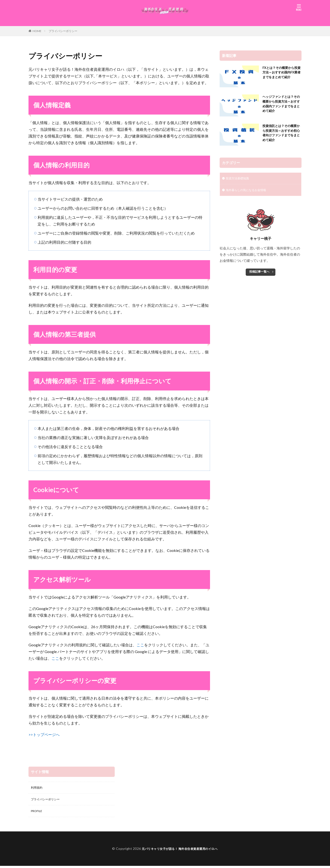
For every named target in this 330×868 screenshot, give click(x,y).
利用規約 (38, 788)
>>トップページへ (44, 734)
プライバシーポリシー (63, 31)
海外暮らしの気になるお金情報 (249, 191)
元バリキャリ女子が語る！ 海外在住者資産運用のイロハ (180, 851)
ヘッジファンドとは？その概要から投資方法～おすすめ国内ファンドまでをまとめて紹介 (280, 105)
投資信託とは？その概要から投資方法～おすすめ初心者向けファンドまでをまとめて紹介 (280, 134)
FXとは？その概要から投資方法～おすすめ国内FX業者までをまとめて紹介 (281, 76)
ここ (140, 645)
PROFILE (38, 813)
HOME (37, 31)
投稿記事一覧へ (259, 273)
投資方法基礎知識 (239, 179)
